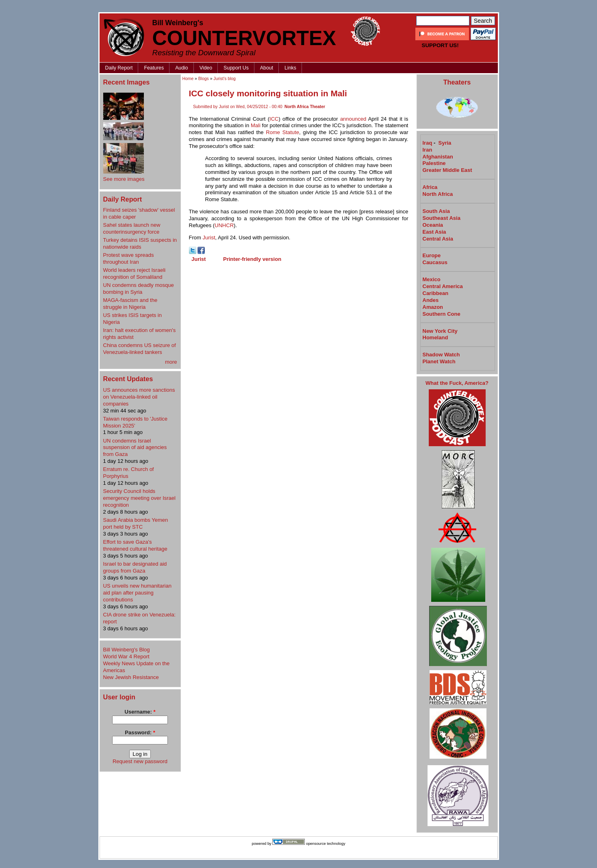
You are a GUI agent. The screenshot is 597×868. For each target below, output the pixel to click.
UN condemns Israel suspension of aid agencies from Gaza (135, 448)
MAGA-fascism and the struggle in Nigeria (130, 304)
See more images (124, 179)
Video (206, 68)
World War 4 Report (126, 656)
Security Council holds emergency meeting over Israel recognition (139, 498)
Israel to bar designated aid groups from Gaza (135, 567)
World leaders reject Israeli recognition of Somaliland (135, 273)
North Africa (438, 194)
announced (353, 119)
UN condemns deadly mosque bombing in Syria (139, 289)
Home (188, 79)
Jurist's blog (225, 79)
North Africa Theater (305, 107)
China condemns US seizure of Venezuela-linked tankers (140, 349)
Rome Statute (282, 132)
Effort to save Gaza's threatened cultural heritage (135, 545)
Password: (140, 732)
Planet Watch (439, 361)
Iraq (428, 143)
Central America (443, 286)
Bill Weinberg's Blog (127, 650)
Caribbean (436, 293)
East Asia (434, 232)
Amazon (433, 307)
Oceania (433, 225)
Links (290, 68)
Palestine (434, 163)
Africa (430, 187)
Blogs (204, 79)
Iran (428, 150)
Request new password (140, 761)
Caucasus (435, 262)
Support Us (236, 68)
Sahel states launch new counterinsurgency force (132, 228)
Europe (432, 255)
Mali (256, 125)
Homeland (435, 337)
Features (154, 68)
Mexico (432, 279)
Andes (431, 300)
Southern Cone (442, 314)
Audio (182, 68)
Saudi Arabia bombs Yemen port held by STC (136, 523)
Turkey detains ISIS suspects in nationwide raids (140, 243)
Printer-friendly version (252, 259)
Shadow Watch (441, 355)
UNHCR (224, 225)
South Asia (436, 211)
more (171, 362)
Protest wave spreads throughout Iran (129, 258)
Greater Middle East (447, 170)
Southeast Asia (442, 218)
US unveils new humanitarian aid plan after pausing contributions (137, 593)
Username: (140, 712)
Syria (445, 143)
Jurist (209, 238)
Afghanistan (438, 157)
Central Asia (438, 239)
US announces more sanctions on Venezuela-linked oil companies (139, 397)
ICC (274, 119)
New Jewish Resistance (131, 677)
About (267, 68)
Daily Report (119, 68)
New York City (440, 331)
